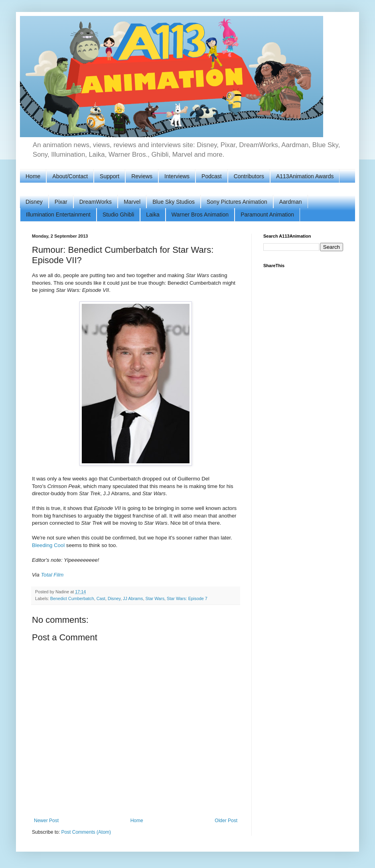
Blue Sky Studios (174, 202)
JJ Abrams (133, 598)
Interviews (177, 176)
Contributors (249, 176)
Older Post (226, 821)
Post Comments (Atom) (86, 832)
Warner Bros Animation (200, 215)
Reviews (142, 176)
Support (110, 176)
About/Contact (70, 176)
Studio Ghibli (118, 215)
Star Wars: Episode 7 (187, 598)
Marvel (132, 202)
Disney (34, 202)
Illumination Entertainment (58, 215)
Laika (153, 215)
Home (33, 176)
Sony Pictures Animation (237, 202)
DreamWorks (96, 202)
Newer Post (46, 821)
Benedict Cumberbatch (72, 598)
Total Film (52, 575)
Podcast (212, 176)
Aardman (291, 202)
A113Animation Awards (305, 176)
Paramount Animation (267, 215)
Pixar (61, 202)
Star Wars (155, 598)
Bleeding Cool (48, 545)
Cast (101, 598)
